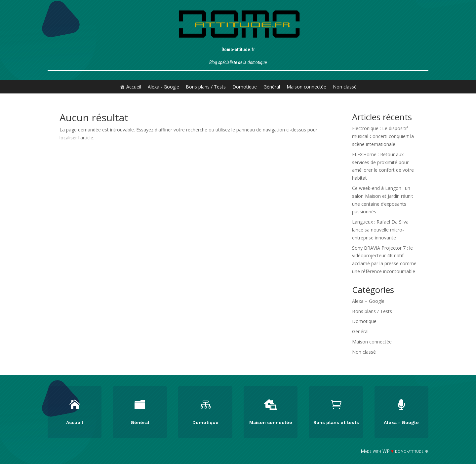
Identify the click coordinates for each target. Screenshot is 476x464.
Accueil (134, 87)
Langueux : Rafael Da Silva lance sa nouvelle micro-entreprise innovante (380, 230)
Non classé (345, 87)
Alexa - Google (163, 87)
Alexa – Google (368, 301)
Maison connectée (306, 87)
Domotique (245, 87)
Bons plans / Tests (206, 87)
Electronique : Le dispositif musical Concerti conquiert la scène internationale (383, 136)
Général (272, 87)
